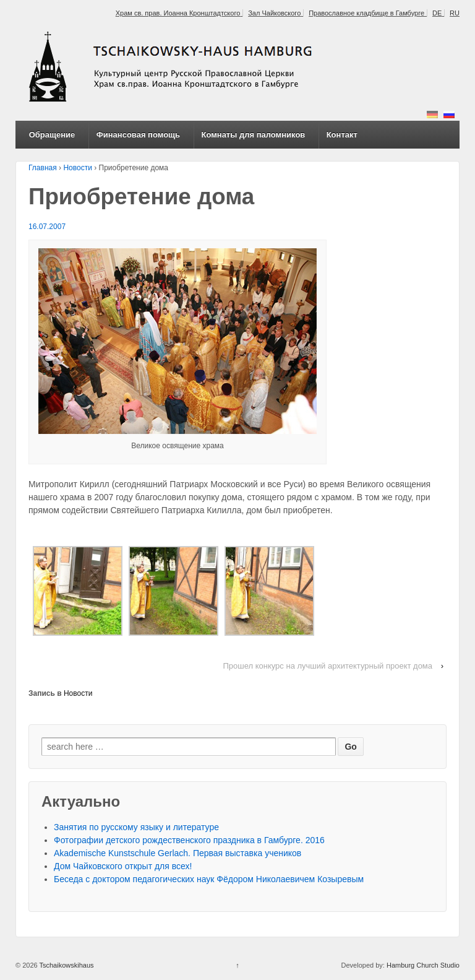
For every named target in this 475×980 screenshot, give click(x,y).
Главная (43, 168)
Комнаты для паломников (253, 135)
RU (455, 13)
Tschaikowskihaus (66, 965)
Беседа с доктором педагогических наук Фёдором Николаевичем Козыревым (209, 879)
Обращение (52, 135)
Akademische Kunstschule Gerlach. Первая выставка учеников (178, 853)
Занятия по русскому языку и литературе (136, 827)
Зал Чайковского (274, 13)
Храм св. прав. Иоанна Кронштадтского (178, 13)
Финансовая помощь (138, 135)
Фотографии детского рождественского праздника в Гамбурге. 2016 (189, 840)
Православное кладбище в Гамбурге (366, 13)
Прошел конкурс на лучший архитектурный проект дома (327, 666)
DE (437, 13)
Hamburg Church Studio (423, 965)
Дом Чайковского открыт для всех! (123, 866)
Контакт (342, 135)
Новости (77, 168)
